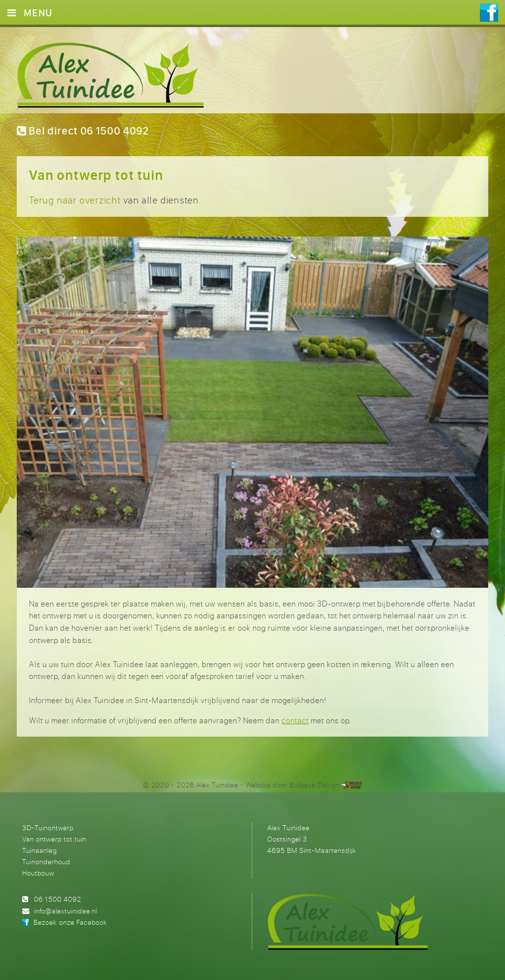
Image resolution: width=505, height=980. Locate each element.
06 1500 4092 (58, 899)
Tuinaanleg (39, 850)
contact (295, 720)
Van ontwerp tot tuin (54, 839)
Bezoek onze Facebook (70, 922)
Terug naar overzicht (75, 200)
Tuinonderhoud (46, 862)
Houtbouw (38, 873)
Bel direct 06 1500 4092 (83, 131)
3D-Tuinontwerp (48, 828)
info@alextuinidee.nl (66, 911)
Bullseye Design (314, 785)
